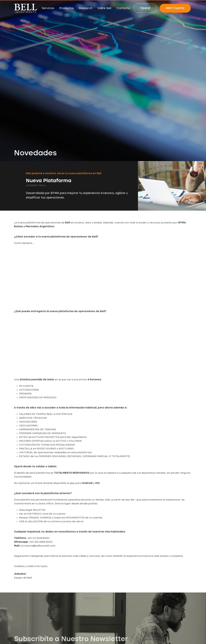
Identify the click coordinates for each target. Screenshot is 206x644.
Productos (67, 8)
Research (86, 8)
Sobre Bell (104, 8)
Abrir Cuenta (175, 8)
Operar (145, 8)
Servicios (48, 8)
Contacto (123, 8)
